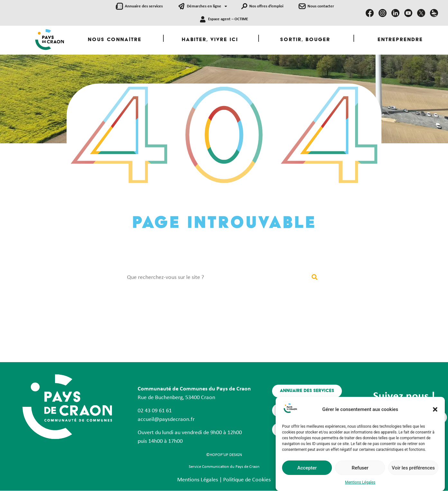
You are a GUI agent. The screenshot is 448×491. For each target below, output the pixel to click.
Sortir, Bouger (305, 40)
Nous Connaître (115, 40)
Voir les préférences (413, 470)
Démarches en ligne (207, 7)
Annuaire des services (144, 6)
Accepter (307, 470)
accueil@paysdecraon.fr (166, 420)
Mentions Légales (360, 485)
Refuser (360, 470)
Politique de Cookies (247, 480)
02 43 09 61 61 (155, 411)
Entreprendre (400, 40)
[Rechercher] (315, 277)
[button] (435, 412)
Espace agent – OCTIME (228, 19)
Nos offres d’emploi (266, 6)
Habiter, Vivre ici (210, 40)
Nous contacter (321, 6)
